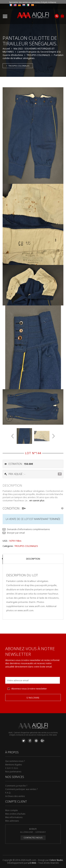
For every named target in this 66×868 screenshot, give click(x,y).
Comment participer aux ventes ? (21, 789)
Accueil (6, 49)
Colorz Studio (56, 860)
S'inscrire (33, 698)
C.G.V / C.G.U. (12, 768)
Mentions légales (13, 765)
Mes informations (14, 817)
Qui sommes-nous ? (15, 761)
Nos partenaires (13, 772)
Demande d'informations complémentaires (28, 529)
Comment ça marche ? (16, 786)
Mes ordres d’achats (15, 814)
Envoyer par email (16, 533)
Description (33, 559)
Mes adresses (12, 821)
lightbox (9, 418)
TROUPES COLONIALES (38, 55)
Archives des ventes (15, 796)
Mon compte (11, 810)
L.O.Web (32, 863)
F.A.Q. (8, 793)
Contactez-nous (33, 838)
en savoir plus (37, 500)
